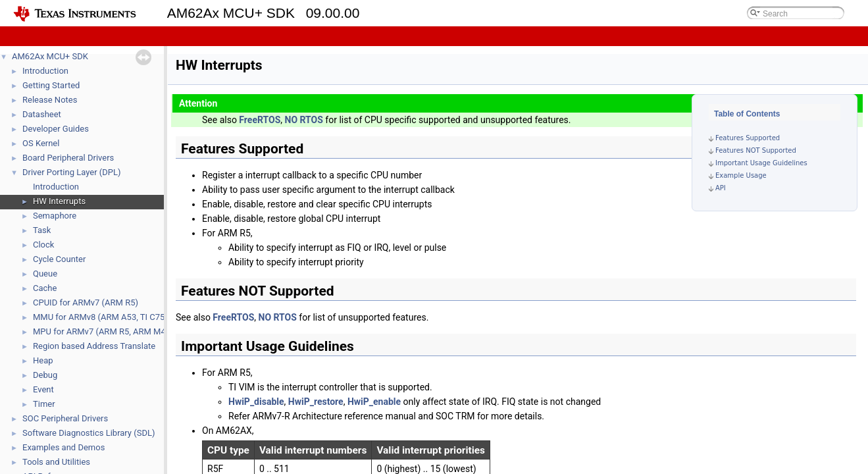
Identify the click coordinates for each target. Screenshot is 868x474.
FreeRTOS (260, 120)
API (721, 188)
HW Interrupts (59, 201)
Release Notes (50, 100)
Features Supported (748, 138)
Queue (45, 274)
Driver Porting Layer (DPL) (72, 172)
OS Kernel (41, 143)
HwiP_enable (374, 402)
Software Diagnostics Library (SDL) (89, 433)
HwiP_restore (316, 402)
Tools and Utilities (56, 462)
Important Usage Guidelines (761, 163)
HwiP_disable (256, 402)
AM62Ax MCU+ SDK (50, 56)
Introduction (45, 71)
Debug (45, 375)
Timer (44, 404)
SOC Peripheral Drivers (65, 418)
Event (43, 389)
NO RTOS (304, 120)
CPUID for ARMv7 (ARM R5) (86, 303)
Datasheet (42, 114)
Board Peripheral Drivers (68, 158)
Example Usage (741, 175)
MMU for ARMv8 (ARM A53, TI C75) (100, 317)
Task (42, 230)
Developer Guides (56, 129)
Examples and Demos (64, 447)
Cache (45, 288)
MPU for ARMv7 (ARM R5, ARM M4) (101, 331)
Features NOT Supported (756, 150)
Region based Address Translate (94, 346)
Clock (43, 245)
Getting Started (51, 85)
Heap (43, 360)
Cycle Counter (59, 259)
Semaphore (55, 216)
